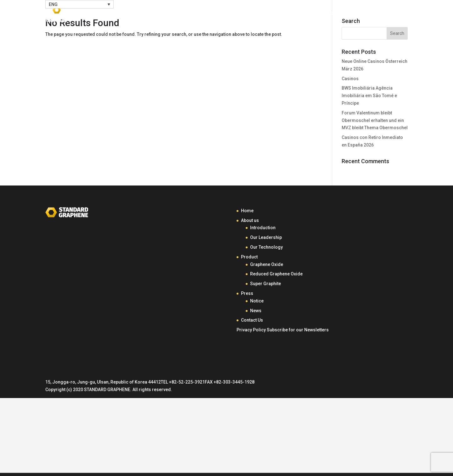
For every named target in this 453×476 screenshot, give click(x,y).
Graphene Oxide (267, 264)
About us (250, 220)
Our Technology (266, 247)
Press (338, 15)
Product (304, 15)
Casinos (350, 79)
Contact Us (377, 15)
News (256, 311)
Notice (257, 301)
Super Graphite (266, 284)
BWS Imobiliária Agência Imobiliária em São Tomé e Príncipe (369, 96)
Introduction (263, 228)
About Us (265, 15)
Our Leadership (266, 237)
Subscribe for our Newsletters (298, 330)
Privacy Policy (251, 330)
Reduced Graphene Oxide (276, 274)
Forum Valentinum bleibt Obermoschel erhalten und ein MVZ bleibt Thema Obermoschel (375, 120)
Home (235, 15)
